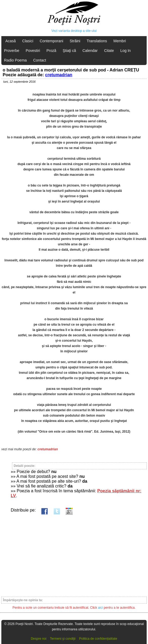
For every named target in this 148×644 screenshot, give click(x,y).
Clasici (28, 41)
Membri (120, 41)
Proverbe (12, 51)
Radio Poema (15, 60)
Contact (40, 60)
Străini (75, 41)
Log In (126, 51)
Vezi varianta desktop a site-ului (74, 31)
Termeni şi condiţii (63, 639)
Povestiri (33, 51)
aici (100, 608)
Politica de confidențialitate (98, 639)
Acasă (11, 41)
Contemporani (51, 41)
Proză (51, 51)
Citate (109, 51)
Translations (97, 41)
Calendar (90, 51)
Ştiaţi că (69, 51)
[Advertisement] (74, 553)
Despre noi (39, 639)
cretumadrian (59, 75)
